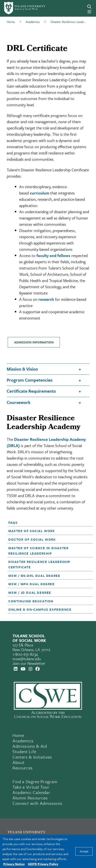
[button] (47, 522)
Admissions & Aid (30, 746)
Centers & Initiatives (32, 757)
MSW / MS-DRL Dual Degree (34, 576)
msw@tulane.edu (27, 659)
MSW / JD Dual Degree (30, 592)
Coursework (19, 402)
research (46, 299)
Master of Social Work (32, 531)
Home (18, 735)
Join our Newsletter (29, 663)
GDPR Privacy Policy (43, 864)
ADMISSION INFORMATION (34, 342)
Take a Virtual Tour (31, 787)
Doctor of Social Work (32, 539)
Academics (23, 741)
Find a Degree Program (35, 782)
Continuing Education (31, 601)
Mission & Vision (22, 369)
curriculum (40, 193)
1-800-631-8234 (25, 654)
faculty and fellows (53, 255)
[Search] (89, 7)
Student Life (24, 752)
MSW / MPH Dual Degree (32, 584)
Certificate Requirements (31, 391)
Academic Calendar (31, 792)
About (18, 762)
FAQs (13, 522)
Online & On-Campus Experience (40, 609)
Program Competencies (30, 380)
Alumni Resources (30, 798)
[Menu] (89, 12)
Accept (84, 851)
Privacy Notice (14, 864)
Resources (23, 768)
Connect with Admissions (37, 803)
